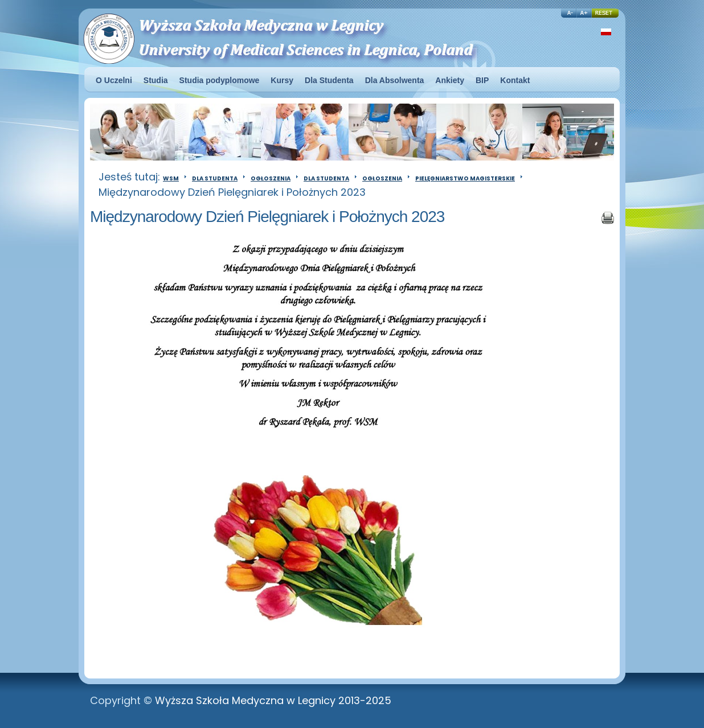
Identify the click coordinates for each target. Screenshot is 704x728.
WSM (171, 178)
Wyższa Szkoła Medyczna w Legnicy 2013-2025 (273, 700)
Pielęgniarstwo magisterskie (465, 178)
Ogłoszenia (271, 178)
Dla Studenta (215, 178)
